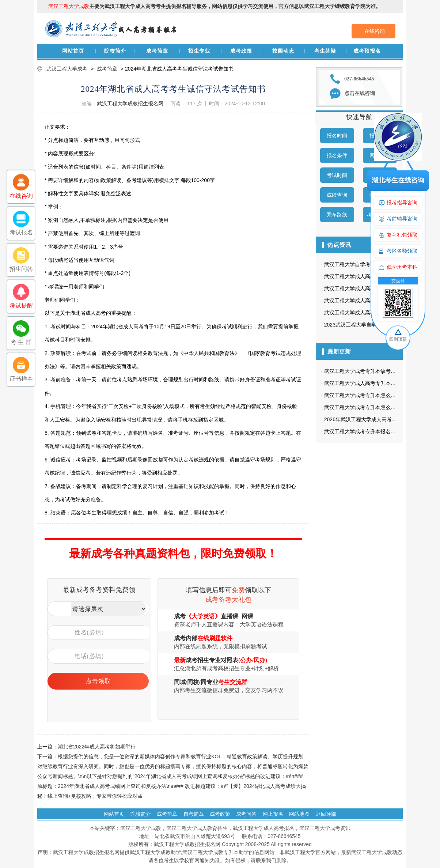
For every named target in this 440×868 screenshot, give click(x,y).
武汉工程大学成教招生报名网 (130, 103)
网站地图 (299, 814)
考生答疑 (325, 51)
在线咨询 (375, 31)
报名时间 (337, 136)
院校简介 (115, 51)
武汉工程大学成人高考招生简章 (360, 313)
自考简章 (194, 814)
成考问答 (246, 814)
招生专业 (199, 51)
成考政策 (241, 51)
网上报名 (273, 814)
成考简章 (157, 51)
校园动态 (283, 51)
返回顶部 (326, 814)
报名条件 (337, 155)
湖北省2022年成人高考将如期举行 (97, 747)
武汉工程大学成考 (67, 69)
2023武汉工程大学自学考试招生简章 (366, 325)
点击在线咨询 (360, 93)
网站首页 (73, 51)
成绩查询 (337, 195)
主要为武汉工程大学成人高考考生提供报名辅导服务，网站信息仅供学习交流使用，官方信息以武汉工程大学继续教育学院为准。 (215, 6)
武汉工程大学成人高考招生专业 (360, 301)
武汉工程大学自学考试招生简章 (360, 264)
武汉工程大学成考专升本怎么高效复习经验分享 (378, 395)
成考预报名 (367, 51)
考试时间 (337, 175)
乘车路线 (337, 215)
